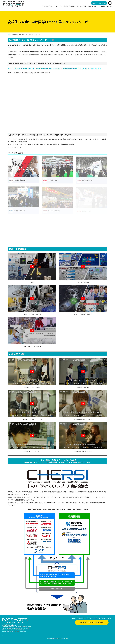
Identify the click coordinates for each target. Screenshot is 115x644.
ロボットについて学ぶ (61, 6)
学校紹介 (72, 6)
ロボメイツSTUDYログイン (99, 3)
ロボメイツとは (48, 6)
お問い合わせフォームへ (92, 622)
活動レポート (92, 6)
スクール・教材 (82, 6)
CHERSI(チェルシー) (105, 6)
